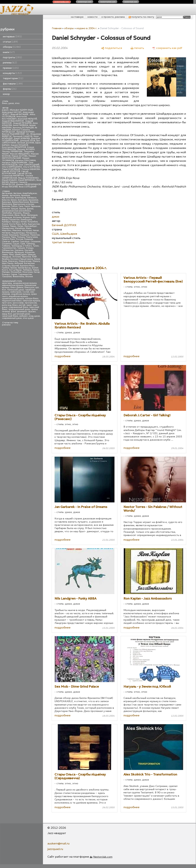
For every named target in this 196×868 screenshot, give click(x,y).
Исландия (7, 217)
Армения (26, 195)
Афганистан (8, 198)
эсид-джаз (34, 316)
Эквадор (7, 257)
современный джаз (12, 318)
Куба (24, 224)
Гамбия (6, 268)
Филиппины (18, 277)
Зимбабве (7, 213)
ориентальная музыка (13, 299)
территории (13, 78)
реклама (6, 325)
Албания (19, 263)
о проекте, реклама (113, 17)
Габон (14, 206)
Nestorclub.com (103, 857)
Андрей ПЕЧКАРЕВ (22, 123)
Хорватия (30, 252)
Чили (11, 255)
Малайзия (20, 228)
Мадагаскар (25, 261)
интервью (12, 37)
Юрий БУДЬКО (9, 180)
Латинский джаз (16, 290)
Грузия (22, 209)
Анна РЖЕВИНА (21, 125)
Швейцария (21, 255)
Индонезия (8, 215)
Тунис (36, 246)
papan (5, 110)
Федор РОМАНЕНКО (28, 178)
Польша (21, 237)
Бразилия (33, 200)
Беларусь (32, 198)
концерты (12, 73)
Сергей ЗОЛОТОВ (11, 171)
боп (4, 290)
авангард (7, 283)
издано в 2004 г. (87, 28)
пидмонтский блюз (12, 301)
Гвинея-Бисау (24, 268)
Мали (29, 228)
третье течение (63, 242)
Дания (30, 209)
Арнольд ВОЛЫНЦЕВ (23, 128)
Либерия (27, 270)
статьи (10, 42)
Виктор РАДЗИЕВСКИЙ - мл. (16, 134)
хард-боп (7, 314)
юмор (6, 94)
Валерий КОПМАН (25, 132)
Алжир (5, 195)
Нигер (37, 272)
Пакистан (35, 235)
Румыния (29, 239)
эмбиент (23, 316)
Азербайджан (30, 193)
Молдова (27, 230)
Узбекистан (8, 250)
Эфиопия (26, 257)
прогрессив (31, 303)
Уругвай (29, 250)
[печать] (137, 48)
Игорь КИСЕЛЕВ (10, 187)
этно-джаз (28, 318)
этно (17, 103)
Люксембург (31, 226)
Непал (36, 230)
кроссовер (18, 303)
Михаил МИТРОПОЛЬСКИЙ (19, 157)
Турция (21, 248)
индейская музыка (21, 294)
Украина (19, 250)
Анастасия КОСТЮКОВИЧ (14, 118)
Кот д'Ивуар (16, 270)
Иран (23, 215)
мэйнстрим (16, 292)
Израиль (17, 213)
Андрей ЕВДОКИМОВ (13, 121)
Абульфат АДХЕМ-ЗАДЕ (22, 110)
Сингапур (25, 242)
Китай (24, 222)
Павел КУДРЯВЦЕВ (11, 169)
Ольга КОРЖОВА (31, 167)
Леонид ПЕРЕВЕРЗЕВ (12, 152)
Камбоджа (26, 220)
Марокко (7, 230)
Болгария (23, 200)
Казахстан (15, 220)
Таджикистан (25, 274)
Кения (37, 259)
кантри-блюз (32, 299)
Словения (7, 244)
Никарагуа (31, 233)
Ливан (13, 226)
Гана (21, 206)
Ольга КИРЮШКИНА (12, 167)
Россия (20, 239)
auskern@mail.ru (58, 843)
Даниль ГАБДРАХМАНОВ (28, 184)
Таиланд (30, 244)
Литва (20, 226)
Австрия (17, 193)
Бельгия (6, 200)
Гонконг (6, 209)
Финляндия (8, 252)
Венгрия (34, 202)
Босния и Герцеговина (22, 259)
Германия (36, 206)
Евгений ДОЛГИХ (26, 143)
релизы (10, 63)
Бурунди (6, 202)
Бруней (15, 266)
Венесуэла (7, 204)
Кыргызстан (34, 224)
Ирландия (32, 215)
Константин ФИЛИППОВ (14, 147)
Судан (16, 244)
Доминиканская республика (16, 211)
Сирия (14, 274)
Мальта (36, 261)
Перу (13, 237)
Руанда (6, 274)
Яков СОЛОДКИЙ (28, 187)
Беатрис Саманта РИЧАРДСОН (16, 131)
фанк (13, 312)
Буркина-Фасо (27, 266)
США (23, 244)
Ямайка (6, 259)
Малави (6, 272)
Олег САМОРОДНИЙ (29, 165)
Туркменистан (9, 248)
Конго (5, 270)
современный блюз (18, 307)
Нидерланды (18, 233)
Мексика (17, 230)
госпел (26, 292)
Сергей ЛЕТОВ (24, 174)
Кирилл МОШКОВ (20, 145)
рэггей (22, 305)
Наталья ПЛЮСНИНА (25, 160)
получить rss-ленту (141, 17)
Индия (26, 213)
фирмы (10, 89)
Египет (35, 268)
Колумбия (33, 222)
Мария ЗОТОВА (20, 156)
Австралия (7, 193)
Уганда (30, 248)
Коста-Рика (15, 224)
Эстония (16, 257)
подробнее (63, 356)
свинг (29, 305)
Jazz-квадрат (20, 14)
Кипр (5, 261)
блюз (5, 103)
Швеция (32, 255)
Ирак (17, 215)
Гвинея (14, 268)
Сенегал (6, 242)
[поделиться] (112, 48)
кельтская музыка (31, 301)
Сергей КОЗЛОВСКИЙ (15, 172)
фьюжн (32, 312)
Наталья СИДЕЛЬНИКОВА (15, 163)
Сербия (15, 242)
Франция (19, 252)
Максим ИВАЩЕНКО (20, 154)
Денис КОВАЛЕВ (22, 139)
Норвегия (24, 235)
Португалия (32, 237)
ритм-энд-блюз (10, 305)
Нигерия (6, 233)
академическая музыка (25, 283)
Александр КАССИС (12, 112)
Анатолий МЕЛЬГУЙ (27, 119)
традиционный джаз (19, 309)
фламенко (22, 312)
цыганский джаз (21, 314)
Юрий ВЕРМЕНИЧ (27, 180)
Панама (6, 237)
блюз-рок (29, 287)
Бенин (14, 200)
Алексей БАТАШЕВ (20, 114)
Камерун (6, 222)
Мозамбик (16, 272)
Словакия (35, 242)
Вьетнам (6, 206)
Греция (15, 209)
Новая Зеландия (10, 235)
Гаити (27, 206)
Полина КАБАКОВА (31, 169)
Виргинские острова (24, 204)
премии (11, 68)
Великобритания (20, 202)
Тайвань (6, 246)
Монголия (28, 272)
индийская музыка (18, 296)
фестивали (13, 84)
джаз (11, 103)
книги (9, 52)
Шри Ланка (8, 263)
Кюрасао (13, 261)
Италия (26, 217)
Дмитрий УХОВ (28, 141)
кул (37, 287)
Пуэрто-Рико (8, 239)
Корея (5, 224)
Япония (29, 277)
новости (92, 17)
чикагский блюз (10, 316)
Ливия (36, 270)
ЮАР (34, 257)
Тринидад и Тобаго (22, 246)
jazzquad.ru (55, 849)
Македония (8, 228)
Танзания (7, 277)
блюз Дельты (17, 287)
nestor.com (62, 2)
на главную (77, 17)
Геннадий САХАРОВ (23, 136)
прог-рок (7, 303)
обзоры (12, 47)
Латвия (5, 226)
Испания (17, 217)
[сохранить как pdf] (167, 48)
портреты (12, 57)
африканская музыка (13, 285)
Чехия (5, 255)
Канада (16, 222)
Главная (57, 28)
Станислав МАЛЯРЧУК (13, 176)
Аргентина (15, 195)
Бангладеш (21, 198)
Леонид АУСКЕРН (26, 149)
